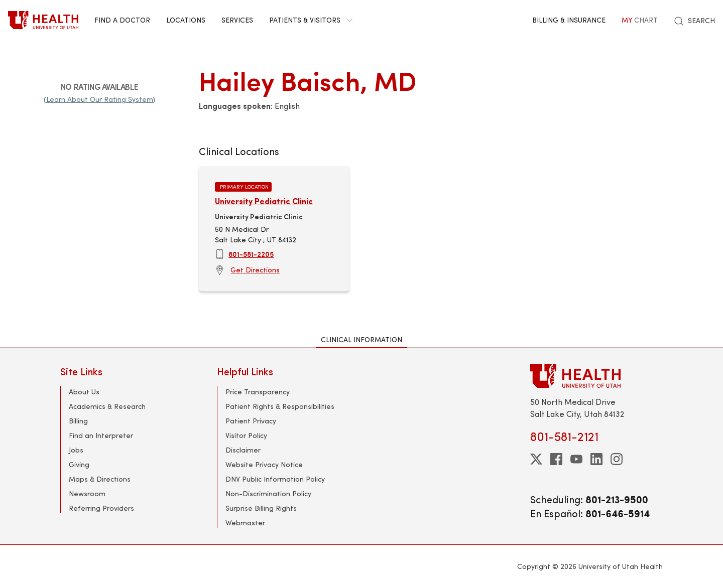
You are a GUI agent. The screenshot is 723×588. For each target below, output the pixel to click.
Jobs (76, 450)
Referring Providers (101, 508)
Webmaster (245, 523)
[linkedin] (596, 459)
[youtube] (576, 459)
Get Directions (255, 270)
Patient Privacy (251, 421)
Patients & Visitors (311, 20)
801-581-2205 (251, 254)
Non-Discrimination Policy (268, 493)
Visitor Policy (246, 435)
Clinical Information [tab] (361, 339)
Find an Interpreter (101, 435)
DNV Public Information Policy (275, 479)
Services (237, 20)
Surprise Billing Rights (261, 508)
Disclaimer (243, 450)
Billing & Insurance (569, 20)
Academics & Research (107, 406)
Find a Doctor (122, 20)
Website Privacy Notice (264, 464)
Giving (79, 464)
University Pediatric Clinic (264, 201)
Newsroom (87, 493)
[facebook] (556, 459)
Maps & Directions (100, 479)
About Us (84, 392)
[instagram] (617, 459)
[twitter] (536, 459)
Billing (78, 421)
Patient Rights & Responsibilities (280, 406)
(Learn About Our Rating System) (99, 99)
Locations (186, 20)
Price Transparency (258, 392)
